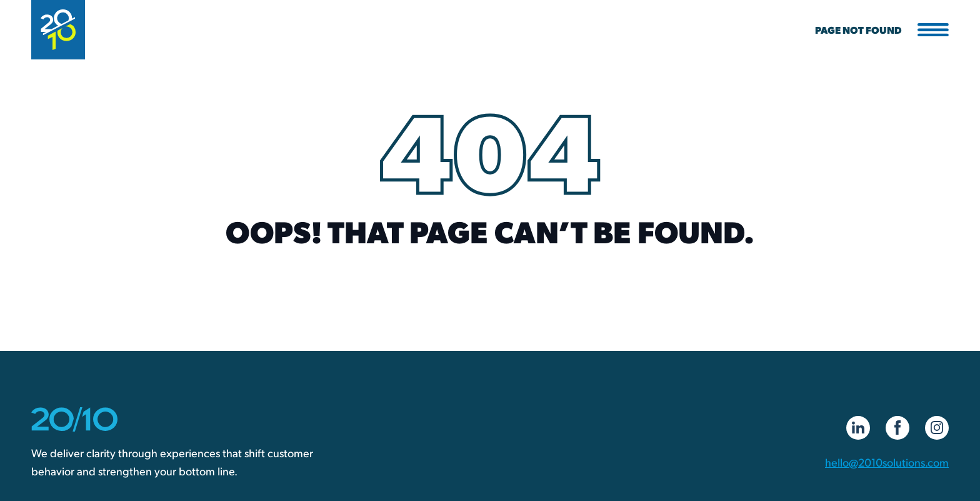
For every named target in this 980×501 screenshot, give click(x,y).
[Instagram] (937, 428)
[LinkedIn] (858, 428)
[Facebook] (897, 428)
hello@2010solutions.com (887, 462)
